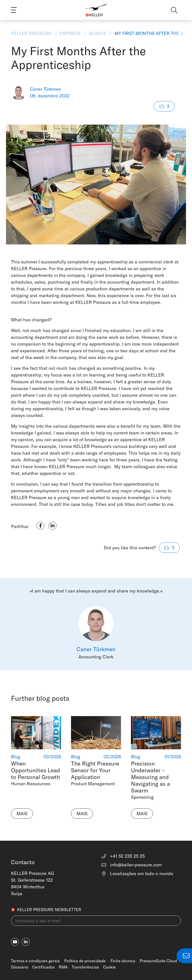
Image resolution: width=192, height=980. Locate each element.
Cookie (109, 967)
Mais (22, 814)
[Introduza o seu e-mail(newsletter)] (96, 921)
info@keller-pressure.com (131, 865)
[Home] (96, 10)
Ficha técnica (123, 961)
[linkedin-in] (26, 942)
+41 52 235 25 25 (123, 856)
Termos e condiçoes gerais (35, 961)
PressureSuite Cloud (158, 961)
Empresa (70, 33)
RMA (63, 967)
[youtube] (15, 942)
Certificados (43, 967)
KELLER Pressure (32, 33)
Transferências (85, 967)
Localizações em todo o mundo (137, 874)
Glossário (20, 967)
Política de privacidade (85, 961)
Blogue (98, 33)
